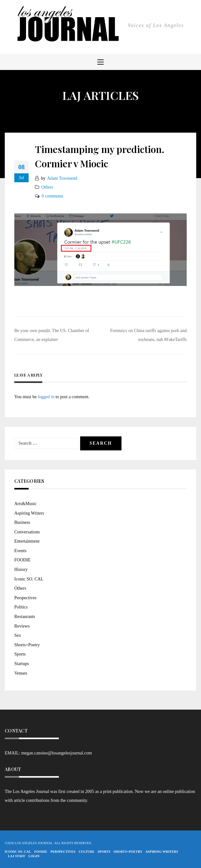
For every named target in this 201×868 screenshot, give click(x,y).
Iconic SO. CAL (29, 579)
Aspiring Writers (29, 513)
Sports (20, 654)
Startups (22, 664)
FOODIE (22, 560)
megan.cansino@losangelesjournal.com (57, 753)
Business (22, 522)
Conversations (27, 532)
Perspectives (25, 598)
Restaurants (25, 617)
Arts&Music (25, 504)
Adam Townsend (62, 178)
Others (47, 187)
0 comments (52, 196)
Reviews (22, 626)
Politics (21, 607)
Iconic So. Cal (18, 852)
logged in (46, 397)
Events (20, 551)
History (21, 569)
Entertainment (27, 541)
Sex (18, 635)
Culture (87, 852)
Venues (21, 673)
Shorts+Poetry (27, 645)
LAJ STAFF (17, 856)
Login (34, 856)
